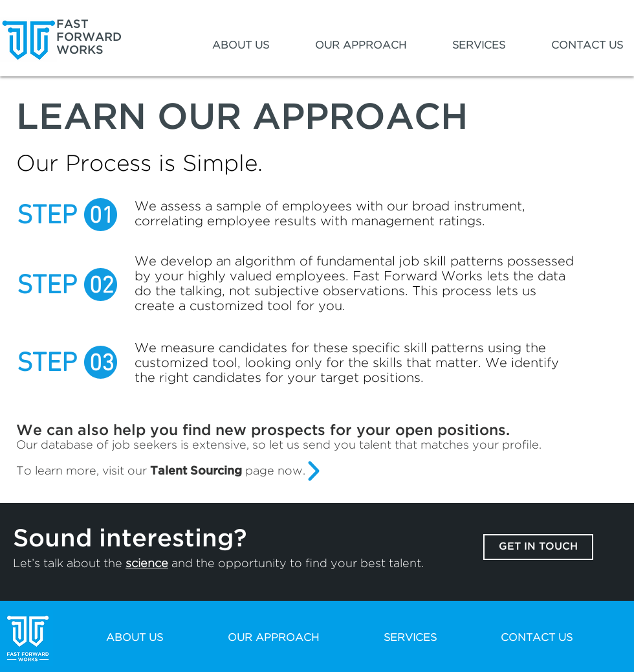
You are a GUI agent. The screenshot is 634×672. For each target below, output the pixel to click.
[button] (224, 46)
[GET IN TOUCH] (538, 547)
